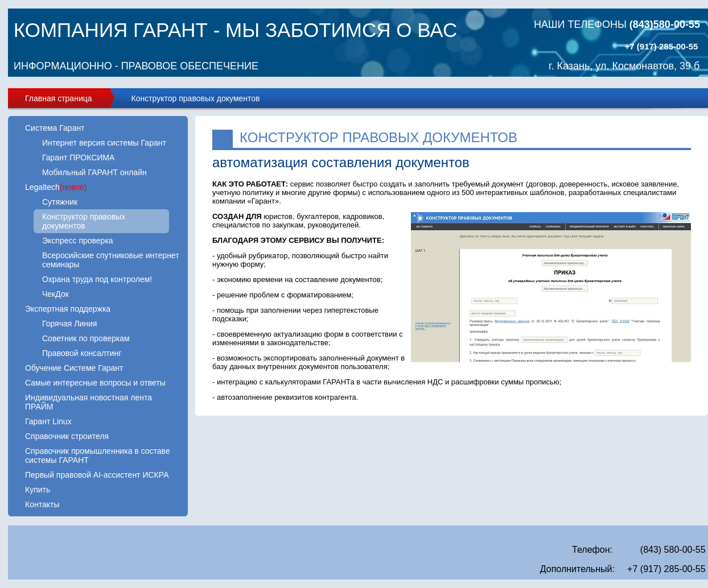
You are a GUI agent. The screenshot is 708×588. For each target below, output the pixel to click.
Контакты (42, 504)
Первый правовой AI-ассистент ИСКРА (97, 475)
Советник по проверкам (86, 338)
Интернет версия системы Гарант (104, 143)
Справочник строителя (67, 436)
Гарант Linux (48, 421)
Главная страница (59, 98)
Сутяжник (60, 202)
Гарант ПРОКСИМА (78, 158)
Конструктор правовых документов (196, 98)
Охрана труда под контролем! (97, 279)
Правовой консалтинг (82, 353)
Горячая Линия (69, 324)
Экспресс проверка (78, 241)
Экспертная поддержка (68, 309)
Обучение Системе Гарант (74, 368)
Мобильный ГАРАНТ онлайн (94, 172)
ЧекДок (55, 294)
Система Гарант (55, 128)
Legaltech (56, 187)
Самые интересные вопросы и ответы (95, 383)
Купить (38, 490)
